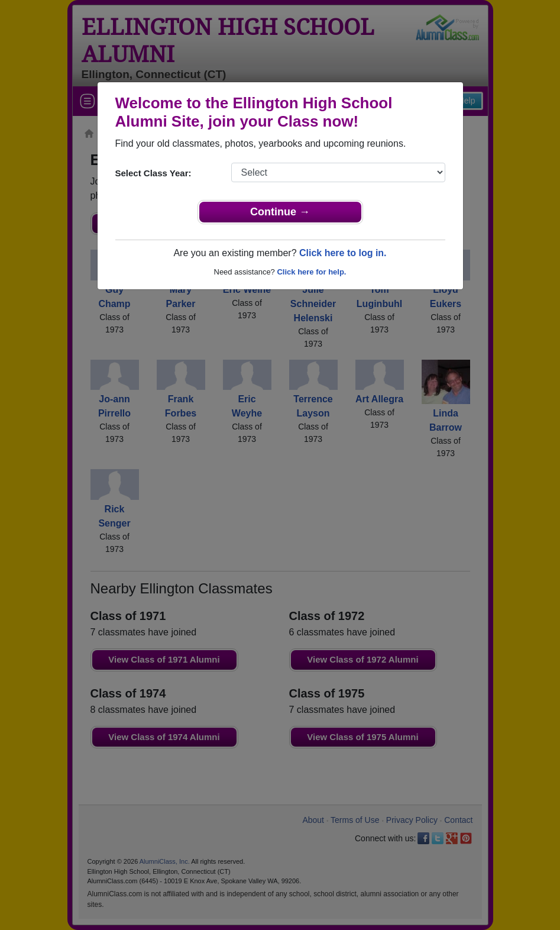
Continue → (280, 212)
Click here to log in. (343, 253)
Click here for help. (311, 272)
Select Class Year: (153, 173)
